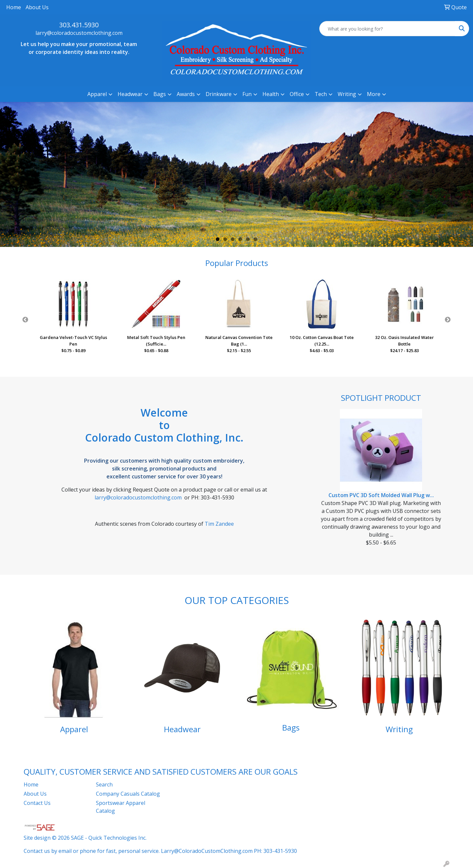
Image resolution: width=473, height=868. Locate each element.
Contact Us (37, 803)
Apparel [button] (97, 94)
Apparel (74, 729)
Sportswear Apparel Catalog (121, 807)
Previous (25, 320)
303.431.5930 (79, 25)
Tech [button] (321, 94)
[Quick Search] (387, 29)
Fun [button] (247, 94)
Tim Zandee (219, 524)
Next (448, 320)
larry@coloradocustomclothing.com (79, 33)
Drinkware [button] (219, 94)
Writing (399, 729)
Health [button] (271, 94)
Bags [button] (160, 94)
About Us (37, 7)
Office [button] (297, 94)
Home (14, 7)
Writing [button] (347, 94)
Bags (291, 727)
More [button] (374, 94)
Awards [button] (186, 94)
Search (104, 784)
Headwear (182, 729)
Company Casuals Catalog (128, 794)
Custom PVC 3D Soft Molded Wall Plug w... (381, 495)
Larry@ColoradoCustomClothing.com (207, 851)
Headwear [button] (130, 94)
